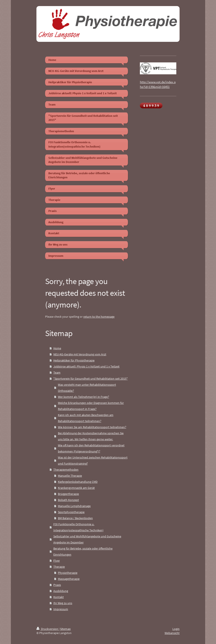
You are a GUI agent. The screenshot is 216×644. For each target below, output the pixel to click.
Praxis (57, 585)
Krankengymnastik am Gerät (76, 488)
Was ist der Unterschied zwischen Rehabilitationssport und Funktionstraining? (93, 460)
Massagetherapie (69, 579)
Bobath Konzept (68, 500)
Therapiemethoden (66, 470)
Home (57, 348)
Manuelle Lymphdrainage (74, 506)
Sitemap (65, 629)
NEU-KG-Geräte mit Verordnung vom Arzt (80, 354)
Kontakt (59, 597)
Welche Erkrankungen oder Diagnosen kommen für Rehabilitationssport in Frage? (91, 406)
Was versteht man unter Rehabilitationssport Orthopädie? (87, 388)
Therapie (59, 567)
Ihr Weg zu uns (63, 603)
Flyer (57, 561)
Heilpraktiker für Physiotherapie (74, 360)
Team (57, 372)
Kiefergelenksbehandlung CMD (78, 482)
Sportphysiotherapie (71, 512)
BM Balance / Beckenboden (75, 518)
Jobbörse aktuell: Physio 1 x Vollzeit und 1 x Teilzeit (86, 366)
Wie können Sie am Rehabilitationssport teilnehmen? (92, 427)
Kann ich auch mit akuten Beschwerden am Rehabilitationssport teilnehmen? (86, 418)
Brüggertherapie (68, 494)
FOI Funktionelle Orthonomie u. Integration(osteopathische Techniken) (78, 527)
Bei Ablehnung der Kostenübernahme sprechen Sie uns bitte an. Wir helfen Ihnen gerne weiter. (91, 436)
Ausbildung (61, 591)
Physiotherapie (68, 573)
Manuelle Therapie (70, 476)
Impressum (61, 609)
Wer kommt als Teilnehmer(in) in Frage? (83, 397)
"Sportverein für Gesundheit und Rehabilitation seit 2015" (91, 379)
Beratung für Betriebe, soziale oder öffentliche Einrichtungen (83, 551)
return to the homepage (99, 317)
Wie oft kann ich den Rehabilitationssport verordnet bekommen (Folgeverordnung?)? (91, 448)
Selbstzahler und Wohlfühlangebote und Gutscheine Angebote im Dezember (87, 539)
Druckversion (48, 629)
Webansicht (172, 633)
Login (176, 629)
